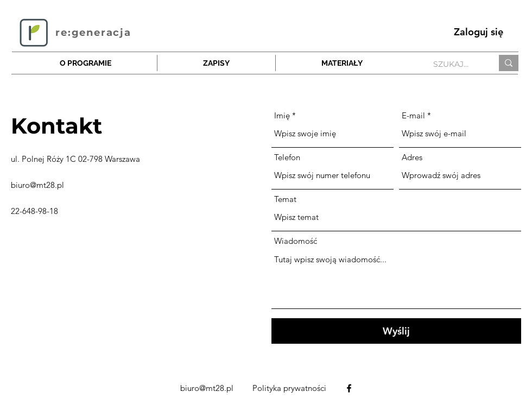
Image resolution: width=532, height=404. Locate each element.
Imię (282, 115)
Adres (412, 157)
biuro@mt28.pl (37, 185)
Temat (285, 199)
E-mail (413, 115)
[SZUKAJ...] (455, 65)
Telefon (287, 157)
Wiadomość (296, 241)
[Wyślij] (396, 331)
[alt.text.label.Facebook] (349, 388)
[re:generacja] (94, 32)
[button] (216, 63)
